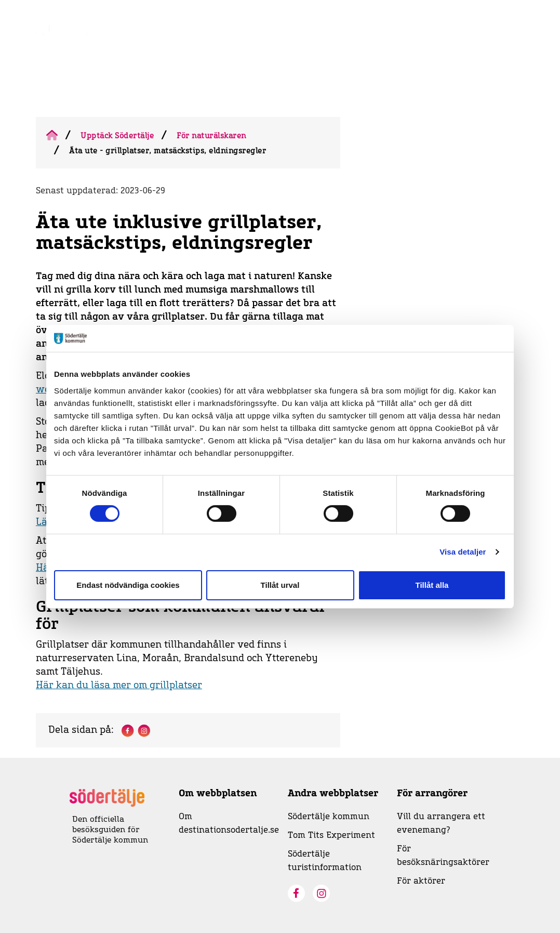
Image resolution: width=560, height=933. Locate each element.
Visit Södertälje (378, 44)
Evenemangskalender (294, 44)
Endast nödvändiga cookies (128, 585)
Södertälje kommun (329, 817)
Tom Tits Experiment (331, 835)
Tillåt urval (280, 585)
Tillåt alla (432, 585)
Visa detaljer (463, 552)
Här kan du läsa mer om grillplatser (119, 686)
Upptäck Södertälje (117, 136)
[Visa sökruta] (511, 46)
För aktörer (421, 881)
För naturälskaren (211, 136)
